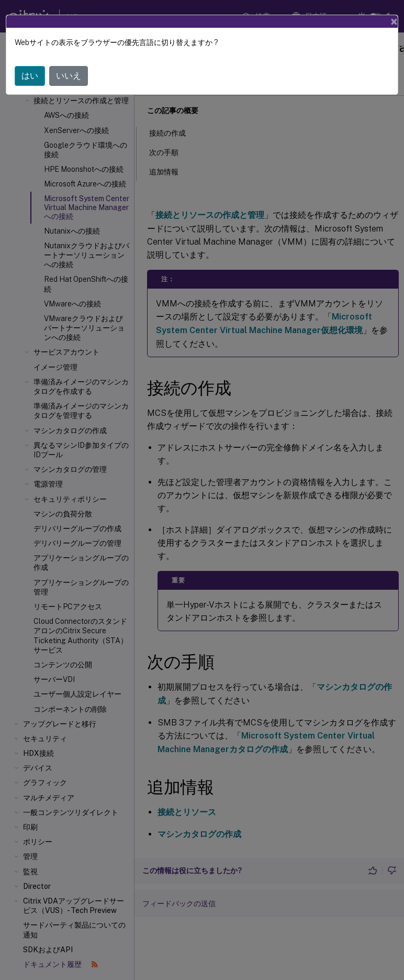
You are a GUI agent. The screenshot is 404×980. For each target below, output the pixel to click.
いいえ (69, 76)
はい (30, 76)
